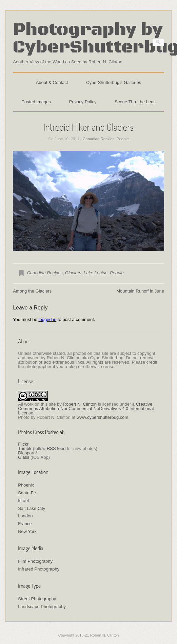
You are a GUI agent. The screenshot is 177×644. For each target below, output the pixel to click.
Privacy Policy (83, 102)
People (123, 139)
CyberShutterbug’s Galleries (114, 82)
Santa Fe (27, 493)
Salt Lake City (32, 508)
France (25, 524)
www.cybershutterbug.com (102, 417)
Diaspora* (28, 453)
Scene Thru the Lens (135, 102)
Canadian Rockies (99, 139)
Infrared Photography (39, 569)
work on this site (40, 404)
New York (27, 531)
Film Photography (35, 561)
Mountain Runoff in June (140, 291)
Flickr (23, 444)
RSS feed (56, 448)
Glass (24, 457)
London (25, 516)
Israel (23, 501)
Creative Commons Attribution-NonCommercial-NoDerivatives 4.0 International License (86, 409)
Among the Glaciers (32, 291)
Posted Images (36, 102)
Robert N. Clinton (80, 404)
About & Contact (52, 82)
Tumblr (25, 448)
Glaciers (73, 273)
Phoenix (26, 485)
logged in (48, 319)
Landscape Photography (42, 607)
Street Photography (37, 599)
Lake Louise (96, 273)
